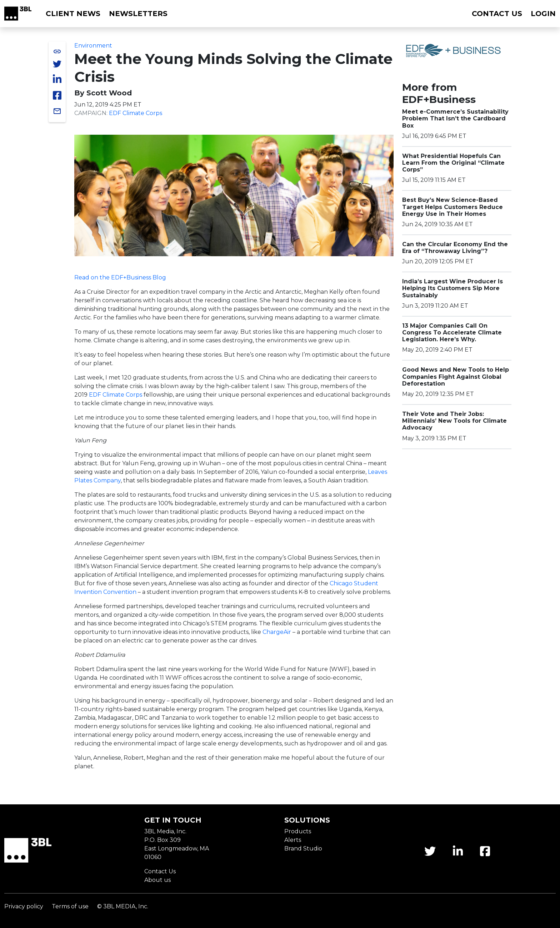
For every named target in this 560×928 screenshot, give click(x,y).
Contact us (497, 14)
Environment (93, 46)
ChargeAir (277, 632)
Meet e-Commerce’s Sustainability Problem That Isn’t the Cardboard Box (455, 118)
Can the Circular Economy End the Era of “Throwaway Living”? (455, 248)
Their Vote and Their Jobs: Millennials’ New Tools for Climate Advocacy (454, 421)
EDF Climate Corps (136, 113)
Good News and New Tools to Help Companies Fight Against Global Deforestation (456, 376)
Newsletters (138, 14)
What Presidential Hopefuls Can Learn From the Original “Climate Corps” (453, 163)
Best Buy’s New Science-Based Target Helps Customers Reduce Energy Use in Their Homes (452, 207)
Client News (73, 14)
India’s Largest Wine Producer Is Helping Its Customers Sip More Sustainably (452, 288)
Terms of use (70, 906)
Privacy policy (24, 906)
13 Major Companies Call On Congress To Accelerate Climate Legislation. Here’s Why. (452, 333)
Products (298, 831)
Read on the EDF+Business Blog (120, 277)
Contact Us (160, 871)
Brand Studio (303, 848)
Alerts (293, 840)
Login (543, 14)
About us (157, 880)
